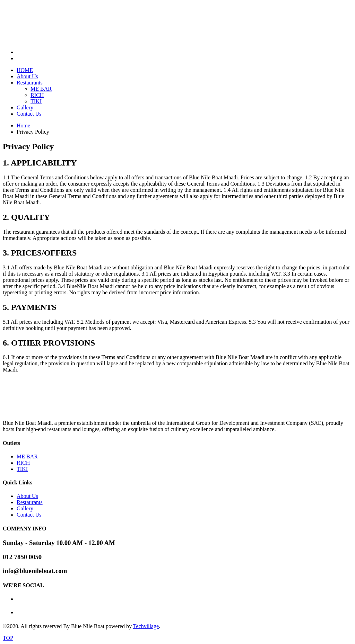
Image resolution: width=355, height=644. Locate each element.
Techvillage (146, 626)
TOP (8, 638)
